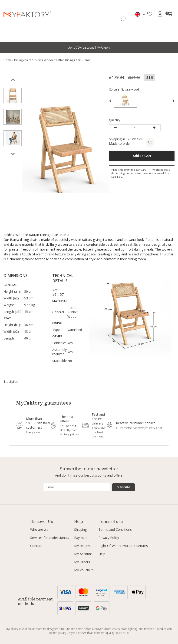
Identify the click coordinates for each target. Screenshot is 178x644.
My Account (83, 554)
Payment (81, 538)
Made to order (120, 143)
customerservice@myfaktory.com (139, 428)
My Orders (82, 562)
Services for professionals (50, 538)
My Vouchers (84, 570)
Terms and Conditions (115, 529)
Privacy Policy (109, 538)
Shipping (80, 529)
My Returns (83, 546)
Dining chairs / (24, 60)
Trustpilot (11, 382)
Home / (8, 60)
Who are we (39, 529)
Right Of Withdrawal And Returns (123, 546)
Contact (36, 546)
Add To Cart (142, 156)
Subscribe (123, 487)
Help (102, 554)
